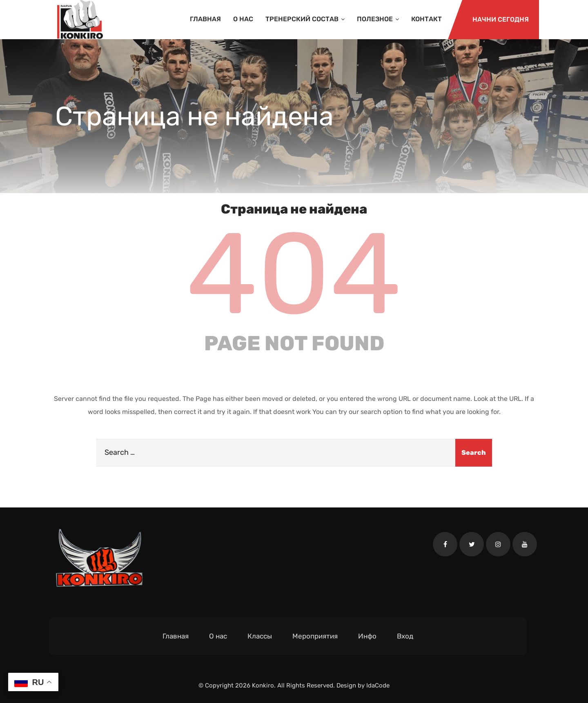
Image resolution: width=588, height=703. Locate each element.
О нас (243, 19)
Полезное (378, 19)
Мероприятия (315, 636)
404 (294, 274)
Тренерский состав (305, 19)
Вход (405, 636)
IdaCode (378, 685)
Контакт (427, 19)
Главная (205, 19)
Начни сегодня (501, 19)
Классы (260, 636)
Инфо (367, 636)
